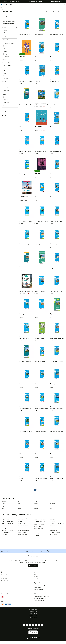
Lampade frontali (6, 535)
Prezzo (9, 88)
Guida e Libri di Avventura (9, 24)
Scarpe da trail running (23, 528)
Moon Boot (20, 508)
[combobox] (10, 42)
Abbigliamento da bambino (40, 521)
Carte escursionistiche (8, 26)
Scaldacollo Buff (53, 533)
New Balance (52, 506)
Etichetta (9, 118)
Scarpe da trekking (22, 526)
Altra (19, 504)
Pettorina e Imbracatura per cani (57, 526)
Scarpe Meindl (37, 536)
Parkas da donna (6, 522)
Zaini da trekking (21, 522)
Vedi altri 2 (5, 62)
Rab (3, 508)
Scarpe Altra (52, 531)
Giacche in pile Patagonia (39, 527)
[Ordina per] (58, 14)
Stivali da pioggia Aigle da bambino (39, 525)
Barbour (20, 511)
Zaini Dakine (36, 538)
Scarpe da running (22, 530)
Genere (9, 30)
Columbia (36, 506)
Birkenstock (52, 509)
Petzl (50, 511)
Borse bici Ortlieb (53, 530)
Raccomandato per (9, 65)
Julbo (51, 504)
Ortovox (4, 506)
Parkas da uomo (6, 528)
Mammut (36, 511)
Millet (19, 506)
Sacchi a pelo (5, 537)
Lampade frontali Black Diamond (41, 535)
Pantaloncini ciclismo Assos (56, 521)
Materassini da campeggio (8, 533)
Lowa (3, 511)
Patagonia (4, 504)
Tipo (9, 112)
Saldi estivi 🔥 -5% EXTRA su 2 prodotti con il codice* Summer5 (33, 10)
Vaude (35, 509)
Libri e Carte (5, 22)
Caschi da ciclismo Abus (55, 535)
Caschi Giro (52, 522)
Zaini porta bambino (22, 537)
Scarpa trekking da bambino (24, 533)
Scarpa (35, 508)
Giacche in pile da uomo (7, 530)
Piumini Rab (52, 524)
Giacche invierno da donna (8, 521)
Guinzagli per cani (53, 528)
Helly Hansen (21, 509)
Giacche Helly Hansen (39, 531)
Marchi (9, 40)
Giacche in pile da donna (8, 524)
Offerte (9, 97)
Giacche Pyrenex (37, 529)
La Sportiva (4, 509)
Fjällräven (36, 504)
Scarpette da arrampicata (24, 531)
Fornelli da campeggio (23, 521)
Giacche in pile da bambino (40, 522)
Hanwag (51, 508)
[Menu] (1, 7)
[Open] (16, 42)
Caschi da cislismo (22, 535)
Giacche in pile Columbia (39, 533)
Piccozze (20, 524)
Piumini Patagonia (53, 537)
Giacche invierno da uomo (8, 526)
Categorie (9, 20)
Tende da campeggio (7, 531)
